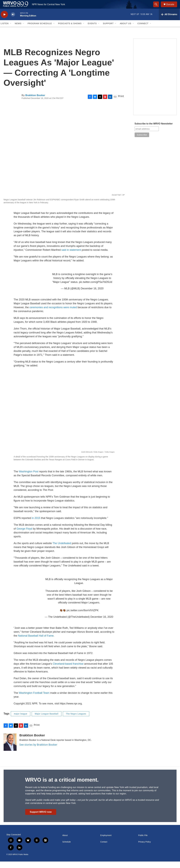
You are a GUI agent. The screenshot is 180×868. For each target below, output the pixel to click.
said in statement (71, 256)
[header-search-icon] (158, 8)
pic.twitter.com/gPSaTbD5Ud (96, 288)
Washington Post (29, 478)
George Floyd (24, 535)
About (65, 842)
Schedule (67, 848)
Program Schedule (40, 30)
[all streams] (169, 21)
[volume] (13, 21)
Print (121, 103)
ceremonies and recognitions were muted (53, 314)
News (18, 30)
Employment (106, 842)
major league (21, 720)
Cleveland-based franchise (68, 670)
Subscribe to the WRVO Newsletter (154, 130)
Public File (143, 842)
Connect (143, 30)
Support (108, 30)
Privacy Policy (144, 848)
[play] (4, 21)
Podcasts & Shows (70, 30)
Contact (104, 848)
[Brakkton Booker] (10, 749)
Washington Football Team (34, 699)
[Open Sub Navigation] (11, 30)
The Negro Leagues (76, 720)
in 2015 (36, 525)
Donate (172, 8)
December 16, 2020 (92, 295)
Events (92, 30)
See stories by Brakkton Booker (38, 751)
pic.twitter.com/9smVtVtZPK (83, 617)
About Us (125, 30)
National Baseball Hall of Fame (36, 642)
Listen (5, 30)
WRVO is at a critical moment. (62, 786)
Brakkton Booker (35, 102)
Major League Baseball (47, 720)
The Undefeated (62, 550)
